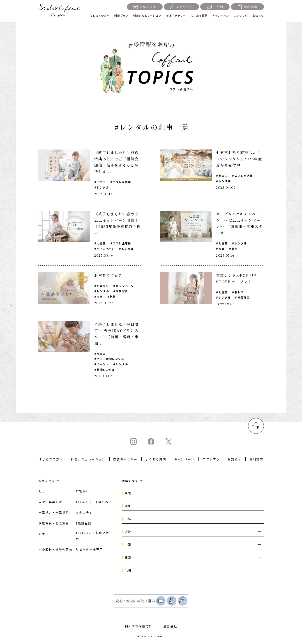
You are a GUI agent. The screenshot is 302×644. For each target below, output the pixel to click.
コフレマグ (241, 15)
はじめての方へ (100, 15)
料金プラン (121, 15)
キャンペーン (220, 15)
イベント (103, 365)
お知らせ (258, 15)
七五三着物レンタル (110, 359)
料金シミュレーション (147, 15)
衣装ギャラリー (176, 15)
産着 (100, 297)
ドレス (239, 292)
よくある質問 (199, 15)
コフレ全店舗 (122, 182)
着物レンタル (106, 370)
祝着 (113, 297)
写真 (222, 249)
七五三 (101, 182)
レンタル (103, 187)
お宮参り (103, 286)
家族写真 (122, 291)
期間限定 (244, 298)
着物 (235, 249)
